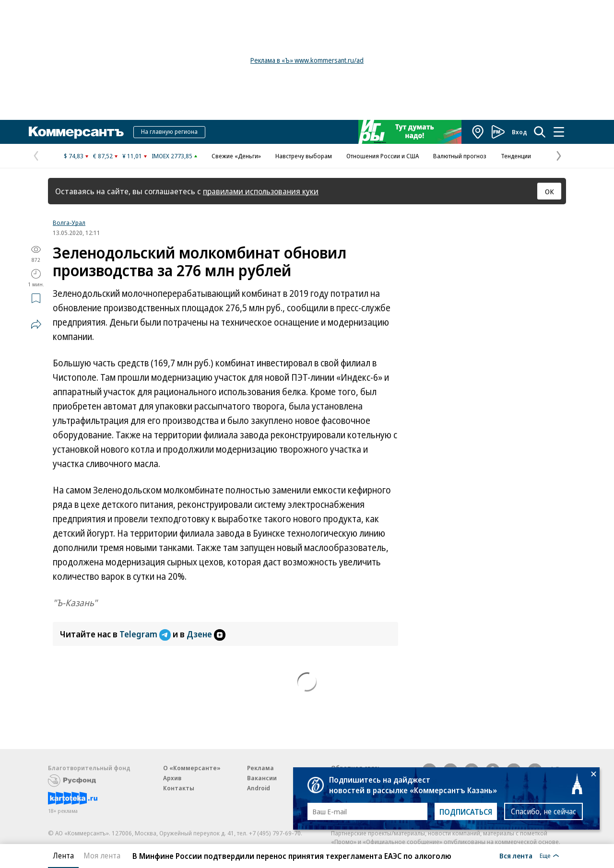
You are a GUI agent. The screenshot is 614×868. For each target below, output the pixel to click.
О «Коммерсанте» (192, 768)
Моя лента (102, 856)
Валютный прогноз (460, 156)
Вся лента (516, 856)
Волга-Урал (69, 223)
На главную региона (169, 131)
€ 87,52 (103, 156)
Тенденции (516, 156)
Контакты (179, 788)
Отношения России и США (383, 156)
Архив (172, 778)
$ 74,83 (74, 156)
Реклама (260, 768)
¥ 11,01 (132, 156)
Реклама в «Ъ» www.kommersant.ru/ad (307, 60)
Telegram (146, 634)
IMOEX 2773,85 (172, 156)
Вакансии (262, 778)
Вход (520, 132)
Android (259, 788)
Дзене (206, 634)
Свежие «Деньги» (236, 156)
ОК (549, 191)
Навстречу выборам (304, 156)
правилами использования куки (261, 191)
